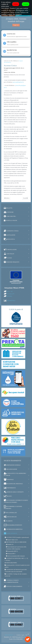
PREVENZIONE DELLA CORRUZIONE (16, 542)
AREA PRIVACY (9, 635)
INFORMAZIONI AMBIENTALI (13, 529)
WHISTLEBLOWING (11, 563)
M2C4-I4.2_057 (10, 294)
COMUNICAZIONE (10, 250)
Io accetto (26, 4)
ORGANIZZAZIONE (10, 469)
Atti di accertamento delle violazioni (15, 556)
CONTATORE (9, 212)
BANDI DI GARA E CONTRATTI (14, 492)
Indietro (7, 198)
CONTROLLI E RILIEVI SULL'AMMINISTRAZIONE (11, 581)
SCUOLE (8, 258)
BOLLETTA (8, 208)
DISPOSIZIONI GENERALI (12, 465)
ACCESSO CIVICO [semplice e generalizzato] (17, 537)
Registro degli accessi (12, 540)
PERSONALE (9, 479)
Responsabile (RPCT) (12, 551)
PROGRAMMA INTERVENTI (13, 525)
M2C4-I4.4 (9, 296)
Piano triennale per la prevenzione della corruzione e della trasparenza (16, 548)
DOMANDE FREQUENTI (12, 262)
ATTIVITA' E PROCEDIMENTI (13, 586)
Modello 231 (10, 545)
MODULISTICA (9, 239)
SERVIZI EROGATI (10, 517)
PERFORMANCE (10, 488)
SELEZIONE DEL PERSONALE (13, 484)
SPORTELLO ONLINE (10, 220)
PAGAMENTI (8, 521)
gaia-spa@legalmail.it (18, 82)
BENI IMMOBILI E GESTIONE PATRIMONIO (13, 507)
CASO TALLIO (9, 254)
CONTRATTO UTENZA (11, 231)
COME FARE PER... (10, 216)
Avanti (25, 198)
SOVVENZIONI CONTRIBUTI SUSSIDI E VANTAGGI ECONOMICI (16, 501)
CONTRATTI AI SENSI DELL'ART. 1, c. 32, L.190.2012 (16, 559)
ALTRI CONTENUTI (10, 533)
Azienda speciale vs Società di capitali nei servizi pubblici (17, 566)
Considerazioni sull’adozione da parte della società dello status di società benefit (16, 571)
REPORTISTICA (11, 301)
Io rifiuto (16, 4)
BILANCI (8, 496)
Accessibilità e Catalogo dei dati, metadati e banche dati (16, 575)
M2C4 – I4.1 (10, 292)
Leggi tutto (16, 25)
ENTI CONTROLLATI (10, 513)
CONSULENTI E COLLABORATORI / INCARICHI (15, 474)
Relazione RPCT (11, 554)
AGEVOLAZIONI (9, 235)
